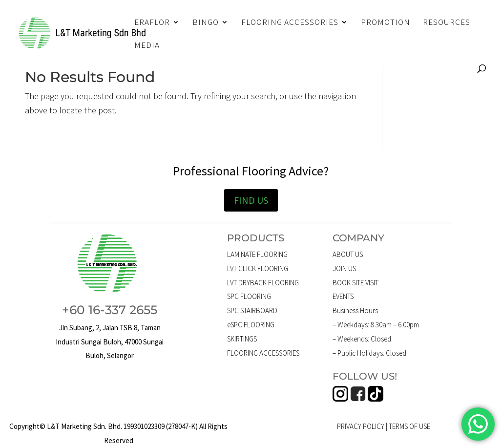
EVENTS (343, 296)
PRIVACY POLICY (361, 426)
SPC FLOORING (249, 296)
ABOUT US (348, 254)
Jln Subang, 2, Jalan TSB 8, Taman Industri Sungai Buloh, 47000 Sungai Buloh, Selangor (110, 342)
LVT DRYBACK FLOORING (263, 283)
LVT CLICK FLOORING (258, 268)
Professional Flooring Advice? (251, 171)
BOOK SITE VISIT (356, 283)
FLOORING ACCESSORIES (290, 23)
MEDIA (147, 46)
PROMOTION (386, 23)
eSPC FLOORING (251, 325)
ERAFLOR (152, 23)
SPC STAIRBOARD (252, 310)
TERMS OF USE (409, 426)
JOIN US (344, 268)
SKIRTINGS (242, 339)
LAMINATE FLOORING (257, 254)
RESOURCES (447, 23)
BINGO (206, 23)
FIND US (251, 200)
